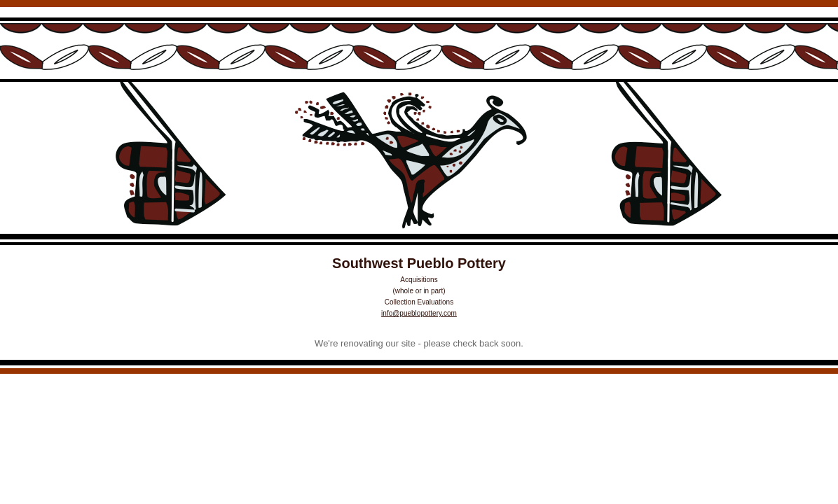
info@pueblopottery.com (419, 313)
